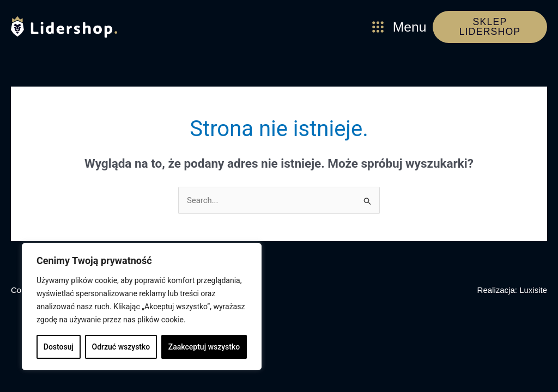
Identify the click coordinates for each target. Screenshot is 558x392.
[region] (142, 307)
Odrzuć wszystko (121, 347)
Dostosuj (59, 347)
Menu (410, 27)
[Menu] (378, 27)
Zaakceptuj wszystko (204, 347)
